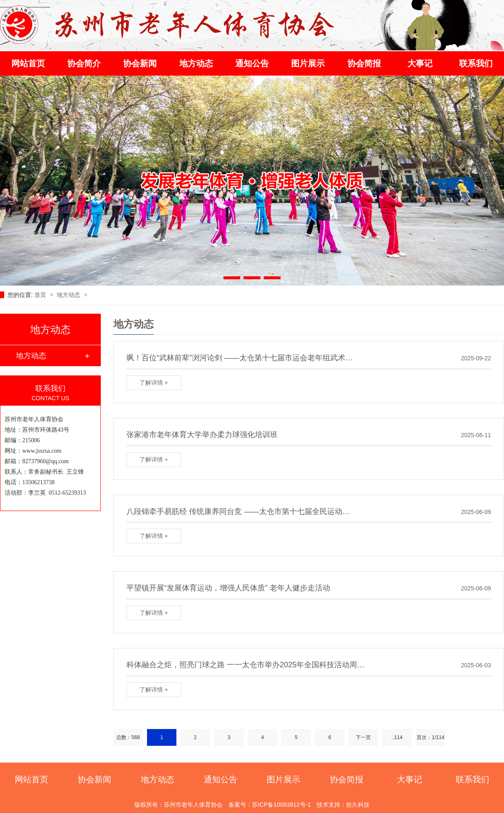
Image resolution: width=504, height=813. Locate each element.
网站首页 (28, 63)
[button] (232, 278)
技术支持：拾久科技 (343, 805)
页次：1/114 (430, 737)
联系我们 (476, 63)
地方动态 (196, 63)
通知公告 (252, 63)
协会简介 (84, 63)
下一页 (363, 737)
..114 (397, 737)
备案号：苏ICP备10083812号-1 (270, 805)
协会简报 (364, 63)
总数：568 (128, 737)
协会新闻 (140, 63)
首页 (41, 295)
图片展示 (308, 63)
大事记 (420, 63)
